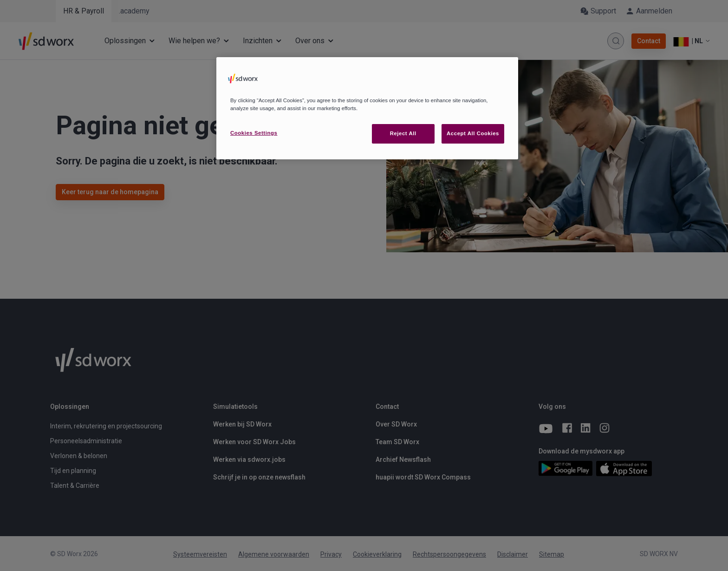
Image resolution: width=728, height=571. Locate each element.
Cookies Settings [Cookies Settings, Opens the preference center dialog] (254, 133)
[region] (367, 108)
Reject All (403, 133)
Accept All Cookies (473, 133)
